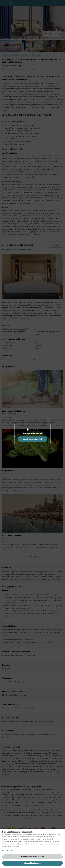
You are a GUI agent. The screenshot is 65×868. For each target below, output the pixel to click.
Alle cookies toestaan (32, 863)
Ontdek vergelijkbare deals (32, 439)
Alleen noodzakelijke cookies (32, 857)
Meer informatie (8, 851)
